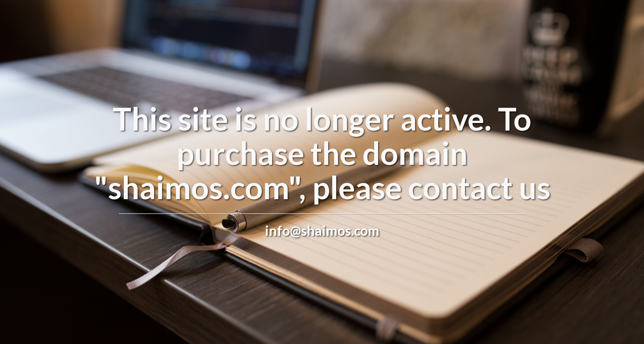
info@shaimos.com (322, 230)
